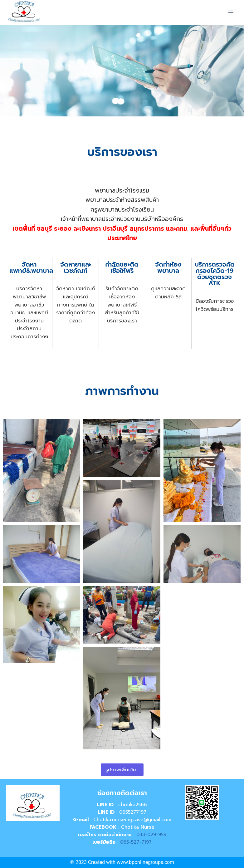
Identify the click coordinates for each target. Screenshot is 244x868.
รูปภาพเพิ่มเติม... (122, 770)
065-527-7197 (136, 842)
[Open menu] (231, 12)
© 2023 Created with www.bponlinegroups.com (122, 862)
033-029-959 (151, 835)
